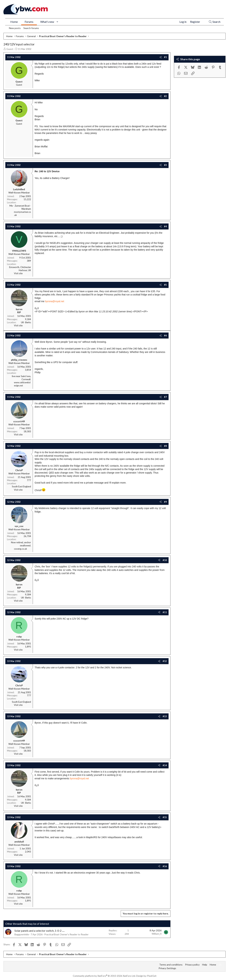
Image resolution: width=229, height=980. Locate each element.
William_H (157, 934)
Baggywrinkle (22, 934)
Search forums (31, 28)
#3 (165, 165)
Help (205, 965)
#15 (165, 817)
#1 (165, 57)
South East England (21, 486)
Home (14, 22)
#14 (165, 765)
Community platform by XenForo (104, 976)
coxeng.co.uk (20, 549)
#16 (165, 866)
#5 (165, 285)
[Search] (214, 22)
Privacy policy (192, 965)
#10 (165, 560)
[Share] (161, 57)
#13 (165, 716)
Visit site (18, 273)
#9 (165, 502)
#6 (165, 335)
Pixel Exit (152, 976)
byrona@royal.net (55, 301)
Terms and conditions (171, 965)
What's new (47, 22)
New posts (15, 28)
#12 (165, 661)
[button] (57, 22)
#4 (165, 226)
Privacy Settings (167, 968)
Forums (29, 22)
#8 (165, 446)
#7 (165, 397)
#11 (165, 612)
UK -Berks (26, 322)
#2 (165, 96)
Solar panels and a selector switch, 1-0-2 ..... (40, 931)
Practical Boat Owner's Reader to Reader (66, 934)
